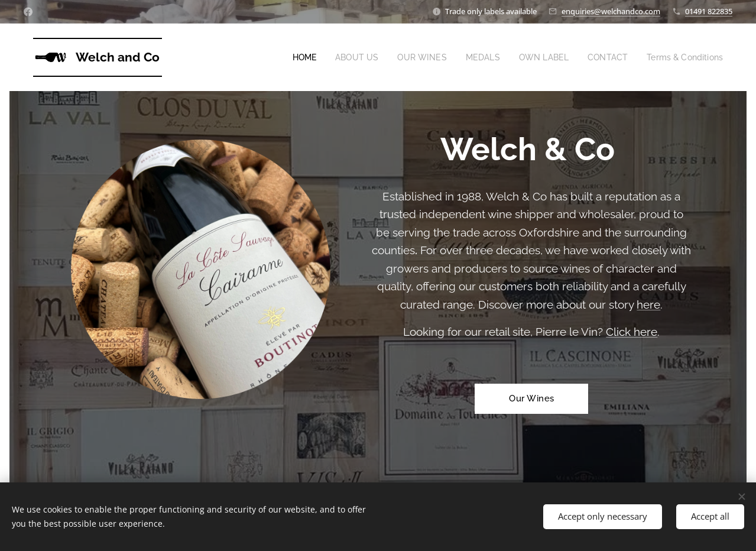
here (648, 304)
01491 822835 (709, 11)
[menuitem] (288, 57)
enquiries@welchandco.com (611, 11)
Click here (632, 332)
